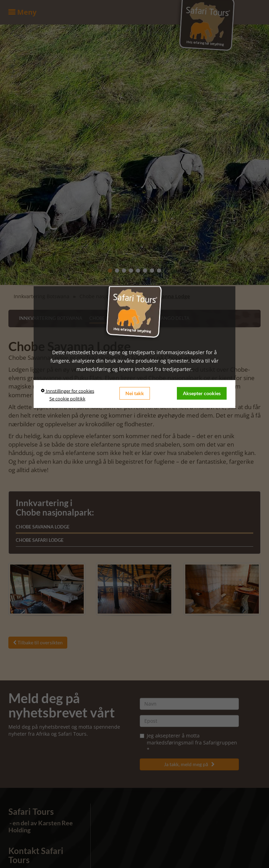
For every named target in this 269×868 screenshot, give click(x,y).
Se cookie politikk (67, 399)
